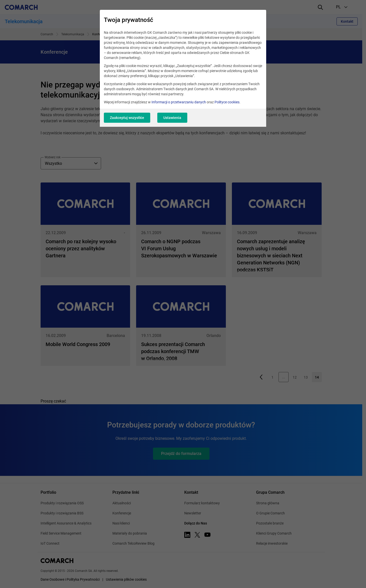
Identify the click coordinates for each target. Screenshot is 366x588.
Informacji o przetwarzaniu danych (179, 102)
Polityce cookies (227, 102)
